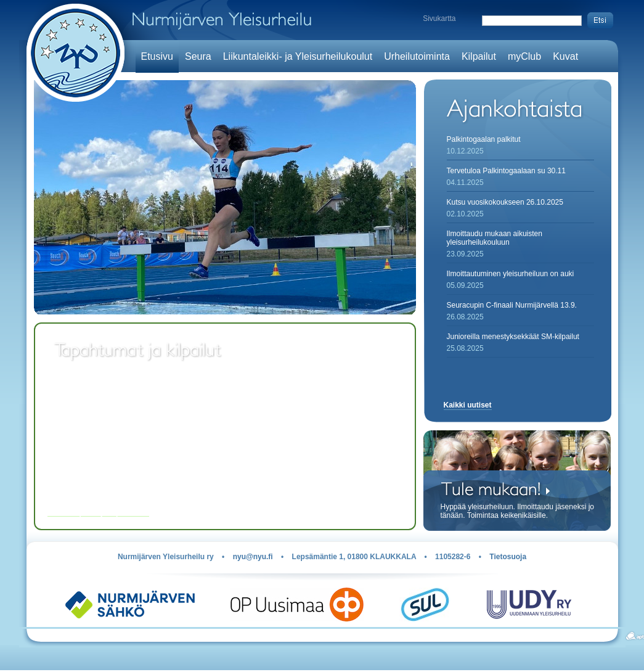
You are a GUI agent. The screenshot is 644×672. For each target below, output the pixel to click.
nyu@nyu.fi (253, 557)
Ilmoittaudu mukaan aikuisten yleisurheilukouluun (495, 238)
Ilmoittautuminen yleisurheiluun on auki (511, 274)
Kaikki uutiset (468, 405)
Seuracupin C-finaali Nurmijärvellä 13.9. (512, 305)
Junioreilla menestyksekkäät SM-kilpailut (513, 337)
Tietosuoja (508, 557)
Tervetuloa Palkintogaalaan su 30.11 (506, 171)
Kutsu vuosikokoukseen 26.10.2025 (505, 202)
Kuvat (565, 56)
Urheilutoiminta (417, 56)
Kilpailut (479, 56)
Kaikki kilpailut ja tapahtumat (98, 513)
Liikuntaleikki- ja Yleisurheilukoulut (298, 56)
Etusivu (157, 56)
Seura (198, 56)
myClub (524, 56)
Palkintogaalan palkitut (484, 139)
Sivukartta (439, 18)
